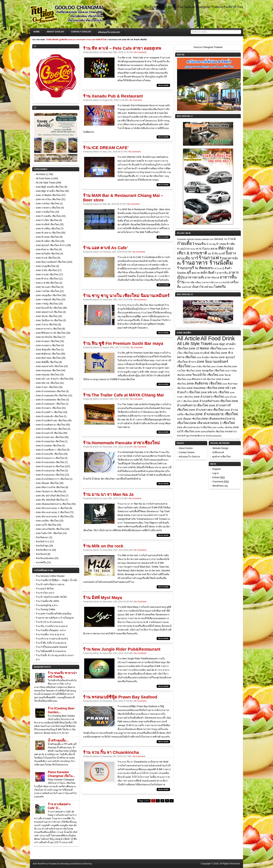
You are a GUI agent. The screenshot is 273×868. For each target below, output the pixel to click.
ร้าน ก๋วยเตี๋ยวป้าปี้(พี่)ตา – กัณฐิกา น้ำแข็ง (56, 580)
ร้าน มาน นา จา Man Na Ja (108, 494)
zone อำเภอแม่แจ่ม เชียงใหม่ (50, 471)
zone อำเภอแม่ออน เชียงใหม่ (50, 462)
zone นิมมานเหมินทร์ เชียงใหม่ (51, 262)
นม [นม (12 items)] (209, 254)
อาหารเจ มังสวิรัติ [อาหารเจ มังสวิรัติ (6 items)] (222, 282)
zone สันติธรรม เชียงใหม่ (48, 354)
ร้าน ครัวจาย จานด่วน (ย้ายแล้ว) (52, 639)
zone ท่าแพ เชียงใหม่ (46, 258)
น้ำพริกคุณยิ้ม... (58, 740)
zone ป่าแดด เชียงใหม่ (47, 274)
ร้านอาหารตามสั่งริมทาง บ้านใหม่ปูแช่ (55, 618)
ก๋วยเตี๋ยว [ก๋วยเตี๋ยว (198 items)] (186, 243)
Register (217, 469)
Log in (215, 473)
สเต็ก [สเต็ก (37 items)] (204, 273)
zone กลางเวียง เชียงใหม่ (48, 199)
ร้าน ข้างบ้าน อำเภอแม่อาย (49, 622)
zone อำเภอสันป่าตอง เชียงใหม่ (51, 429)
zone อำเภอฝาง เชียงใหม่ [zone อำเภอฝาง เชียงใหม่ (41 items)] (209, 397)
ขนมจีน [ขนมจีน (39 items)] (200, 244)
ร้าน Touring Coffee (45, 609)
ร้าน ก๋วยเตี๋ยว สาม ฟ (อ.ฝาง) (50, 634)
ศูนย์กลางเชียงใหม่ (222, 457)
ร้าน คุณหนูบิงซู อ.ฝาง (47, 605)
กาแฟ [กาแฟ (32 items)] (232, 239)
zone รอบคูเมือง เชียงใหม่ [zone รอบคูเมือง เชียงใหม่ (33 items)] (210, 371)
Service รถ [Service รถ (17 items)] (221, 239)
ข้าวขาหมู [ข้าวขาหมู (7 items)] (211, 244)
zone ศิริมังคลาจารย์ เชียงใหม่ (51, 333)
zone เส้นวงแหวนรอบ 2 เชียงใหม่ (52, 512)
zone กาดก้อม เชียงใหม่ (48, 204)
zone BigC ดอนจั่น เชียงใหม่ (50, 187)
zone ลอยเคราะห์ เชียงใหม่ (49, 312)
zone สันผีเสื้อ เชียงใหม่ (47, 362)
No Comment (140, 52)
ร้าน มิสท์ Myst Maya (103, 598)
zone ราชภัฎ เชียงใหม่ (47, 304)
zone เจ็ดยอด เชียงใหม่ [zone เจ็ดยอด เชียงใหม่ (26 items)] (189, 419)
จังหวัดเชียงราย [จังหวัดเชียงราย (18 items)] (198, 436)
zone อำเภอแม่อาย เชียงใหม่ (50, 466)
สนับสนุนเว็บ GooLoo (109, 32)
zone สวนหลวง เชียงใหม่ (48, 345)
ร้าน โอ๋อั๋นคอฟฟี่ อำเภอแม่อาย (51, 651)
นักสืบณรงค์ (218, 452)
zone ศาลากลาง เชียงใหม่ (49, 329)
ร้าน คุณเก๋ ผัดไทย (45, 589)
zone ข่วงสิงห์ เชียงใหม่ (47, 224)
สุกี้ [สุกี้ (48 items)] (189, 273)
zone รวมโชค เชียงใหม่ (47, 291)
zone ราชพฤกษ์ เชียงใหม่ (48, 300)
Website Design (220, 448)
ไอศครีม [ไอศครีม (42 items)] (220, 287)
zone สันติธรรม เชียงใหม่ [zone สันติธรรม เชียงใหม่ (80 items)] (204, 383)
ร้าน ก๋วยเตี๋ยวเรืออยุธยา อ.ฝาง (51, 630)
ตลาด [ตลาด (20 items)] (214, 249)
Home (36, 32)
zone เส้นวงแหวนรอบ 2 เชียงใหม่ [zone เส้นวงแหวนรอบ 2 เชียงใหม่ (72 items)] (212, 423)
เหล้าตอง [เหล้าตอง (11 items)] (209, 287)
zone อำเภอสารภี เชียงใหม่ (49, 433)
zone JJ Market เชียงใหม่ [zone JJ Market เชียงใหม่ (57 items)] (205, 348)
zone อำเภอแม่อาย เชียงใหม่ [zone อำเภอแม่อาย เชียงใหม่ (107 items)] (217, 414)
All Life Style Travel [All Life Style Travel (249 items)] (195, 344)
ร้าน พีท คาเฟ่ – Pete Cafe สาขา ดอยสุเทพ (122, 48)
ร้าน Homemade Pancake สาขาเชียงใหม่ (121, 443)
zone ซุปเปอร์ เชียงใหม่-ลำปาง (51, 245)
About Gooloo (55, 32)
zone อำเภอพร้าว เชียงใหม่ (49, 412)
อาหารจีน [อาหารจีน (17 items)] (222, 273)
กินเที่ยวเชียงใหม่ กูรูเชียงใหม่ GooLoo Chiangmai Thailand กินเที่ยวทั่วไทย (76, 40)
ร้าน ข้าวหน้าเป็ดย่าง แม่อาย (50, 584)
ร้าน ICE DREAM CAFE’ (106, 148)
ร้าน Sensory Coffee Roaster (50, 576)
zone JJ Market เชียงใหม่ (48, 195)
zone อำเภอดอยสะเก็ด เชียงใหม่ (52, 395)
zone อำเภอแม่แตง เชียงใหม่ (50, 475)
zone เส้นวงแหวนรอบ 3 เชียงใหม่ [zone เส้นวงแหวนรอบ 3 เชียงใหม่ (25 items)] (194, 427)
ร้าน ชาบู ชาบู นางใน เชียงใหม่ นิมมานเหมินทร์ (126, 296)
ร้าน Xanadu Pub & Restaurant (113, 96)
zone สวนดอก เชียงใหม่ (48, 341)
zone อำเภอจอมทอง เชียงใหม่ (51, 391)
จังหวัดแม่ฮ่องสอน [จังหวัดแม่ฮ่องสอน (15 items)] (214, 436)
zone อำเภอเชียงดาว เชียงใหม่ (51, 450)
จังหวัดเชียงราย (44, 550)
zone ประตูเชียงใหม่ (46, 266)
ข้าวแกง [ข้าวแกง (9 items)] (191, 249)
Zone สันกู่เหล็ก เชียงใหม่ (48, 350)
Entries (218, 478)
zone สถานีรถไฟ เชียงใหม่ (49, 337)
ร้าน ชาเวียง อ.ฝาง (45, 593)
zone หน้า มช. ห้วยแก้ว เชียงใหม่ (52, 379)
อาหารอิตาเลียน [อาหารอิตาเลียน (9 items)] (193, 282)
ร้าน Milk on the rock (103, 546)
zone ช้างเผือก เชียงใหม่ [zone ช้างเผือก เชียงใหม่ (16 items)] (207, 357)
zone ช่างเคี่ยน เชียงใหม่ (48, 229)
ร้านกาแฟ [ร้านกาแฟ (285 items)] (209, 258)
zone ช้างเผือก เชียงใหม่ (48, 241)
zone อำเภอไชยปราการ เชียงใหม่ (52, 479)
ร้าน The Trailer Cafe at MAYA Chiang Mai (123, 395)
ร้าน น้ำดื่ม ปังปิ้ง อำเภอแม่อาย (51, 643)
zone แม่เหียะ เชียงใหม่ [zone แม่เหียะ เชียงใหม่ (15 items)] (222, 427)
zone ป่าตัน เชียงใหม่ (46, 270)
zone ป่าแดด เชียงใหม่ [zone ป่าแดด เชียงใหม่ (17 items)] (221, 366)
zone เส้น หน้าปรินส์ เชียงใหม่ (50, 496)
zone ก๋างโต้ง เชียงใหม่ (47, 220)
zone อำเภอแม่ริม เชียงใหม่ (49, 454)
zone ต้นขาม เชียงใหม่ (47, 249)
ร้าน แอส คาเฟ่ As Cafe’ (105, 248)
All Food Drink (43, 178)
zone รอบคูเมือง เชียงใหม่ (49, 295)
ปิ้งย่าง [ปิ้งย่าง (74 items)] (231, 253)
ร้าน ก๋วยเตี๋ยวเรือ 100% (47, 601)
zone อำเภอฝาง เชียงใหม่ (48, 408)
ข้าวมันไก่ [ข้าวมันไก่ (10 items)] (182, 249)
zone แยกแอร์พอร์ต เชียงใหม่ (50, 529)
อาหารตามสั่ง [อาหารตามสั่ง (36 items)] (195, 277)
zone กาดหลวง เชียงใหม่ (48, 208)
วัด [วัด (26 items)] (196, 268)
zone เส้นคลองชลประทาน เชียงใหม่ (53, 504)
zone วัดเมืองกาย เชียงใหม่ (49, 320)
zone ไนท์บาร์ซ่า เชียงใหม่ (49, 533)
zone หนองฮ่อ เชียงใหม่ (47, 375)
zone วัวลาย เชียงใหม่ (47, 325)
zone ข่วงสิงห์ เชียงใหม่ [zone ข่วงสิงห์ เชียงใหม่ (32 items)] (207, 353)
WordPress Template (47, 864)
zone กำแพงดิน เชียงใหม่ (48, 216)
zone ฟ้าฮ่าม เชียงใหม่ (47, 279)
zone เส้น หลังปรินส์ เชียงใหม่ (50, 500)
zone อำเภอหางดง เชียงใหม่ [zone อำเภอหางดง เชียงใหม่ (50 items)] (206, 410)
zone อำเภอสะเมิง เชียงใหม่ (49, 416)
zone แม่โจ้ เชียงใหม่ (46, 525)
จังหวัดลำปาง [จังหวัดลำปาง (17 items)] (231, 432)
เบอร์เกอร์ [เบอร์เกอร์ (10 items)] (186, 287)
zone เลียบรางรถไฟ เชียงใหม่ (50, 487)
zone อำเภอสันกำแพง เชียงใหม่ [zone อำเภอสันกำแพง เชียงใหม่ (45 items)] (212, 401)
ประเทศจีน (41, 562)
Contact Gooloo (81, 32)
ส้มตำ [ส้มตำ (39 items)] (212, 273)
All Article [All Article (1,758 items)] (189, 338)
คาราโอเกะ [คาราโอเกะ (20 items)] (203, 249)
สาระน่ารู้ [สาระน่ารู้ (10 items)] (219, 268)
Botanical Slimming (83, 864)
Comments (220, 482)
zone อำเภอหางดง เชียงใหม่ (50, 437)
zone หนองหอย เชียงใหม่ (48, 370)
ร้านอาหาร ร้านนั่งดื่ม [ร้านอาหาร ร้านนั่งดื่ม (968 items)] (207, 263)
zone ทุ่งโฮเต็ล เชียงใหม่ (48, 254)
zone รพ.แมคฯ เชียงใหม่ (48, 287)
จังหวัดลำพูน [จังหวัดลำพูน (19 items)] (183, 436)
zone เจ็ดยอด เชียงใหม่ (47, 483)
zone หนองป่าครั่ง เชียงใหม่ (49, 366)
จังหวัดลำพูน (42, 546)
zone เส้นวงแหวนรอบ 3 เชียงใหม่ (52, 517)
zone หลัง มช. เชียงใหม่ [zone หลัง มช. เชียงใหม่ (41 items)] (215, 392)
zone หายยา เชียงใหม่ (47, 387)
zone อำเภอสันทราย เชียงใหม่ (51, 425)
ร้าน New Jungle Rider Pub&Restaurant (122, 649)
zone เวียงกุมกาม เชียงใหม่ (49, 491)
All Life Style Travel (45, 183)
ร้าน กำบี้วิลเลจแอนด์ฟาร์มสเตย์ (51, 647)
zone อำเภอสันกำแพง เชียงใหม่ (51, 421)
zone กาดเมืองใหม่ (45, 212)
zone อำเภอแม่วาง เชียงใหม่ (50, 458)
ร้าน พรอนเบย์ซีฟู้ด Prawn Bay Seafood (120, 697)
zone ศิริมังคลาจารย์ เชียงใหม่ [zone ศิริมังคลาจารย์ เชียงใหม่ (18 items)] (201, 379)
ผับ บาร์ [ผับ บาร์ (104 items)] (192, 258)
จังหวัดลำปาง (43, 542)
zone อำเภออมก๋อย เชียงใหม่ (50, 441)
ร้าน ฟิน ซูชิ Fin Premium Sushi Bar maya (123, 343)
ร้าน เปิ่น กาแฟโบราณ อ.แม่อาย (52, 626)
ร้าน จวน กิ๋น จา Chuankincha (111, 752)
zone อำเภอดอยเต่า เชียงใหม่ (50, 404)
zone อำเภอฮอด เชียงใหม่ (49, 446)
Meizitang (65, 864)
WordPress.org (220, 486)
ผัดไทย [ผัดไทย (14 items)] (181, 258)
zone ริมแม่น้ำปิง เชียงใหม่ (49, 308)
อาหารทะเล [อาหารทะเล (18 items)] (212, 278)
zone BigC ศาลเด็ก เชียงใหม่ (50, 191)
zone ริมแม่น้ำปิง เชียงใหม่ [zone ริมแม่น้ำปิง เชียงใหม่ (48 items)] (202, 375)
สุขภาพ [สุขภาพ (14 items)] (196, 273)
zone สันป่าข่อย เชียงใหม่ (48, 358)
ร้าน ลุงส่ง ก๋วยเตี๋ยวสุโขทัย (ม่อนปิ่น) (54, 614)
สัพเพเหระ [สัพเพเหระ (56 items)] (206, 268)
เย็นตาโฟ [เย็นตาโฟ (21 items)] (198, 287)
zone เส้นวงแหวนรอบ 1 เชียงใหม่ (52, 508)
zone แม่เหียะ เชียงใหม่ (47, 521)
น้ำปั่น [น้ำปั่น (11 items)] (215, 254)
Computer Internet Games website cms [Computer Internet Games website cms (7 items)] (195, 239)
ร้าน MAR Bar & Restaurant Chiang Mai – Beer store (123, 198)
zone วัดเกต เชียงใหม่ (47, 316)
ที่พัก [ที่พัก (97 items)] (222, 248)
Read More (163, 85)
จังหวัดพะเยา (42, 537)
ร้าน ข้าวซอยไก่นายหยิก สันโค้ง (51, 597)
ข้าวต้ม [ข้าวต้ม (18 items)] (231, 244)
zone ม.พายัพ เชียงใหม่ (47, 283)
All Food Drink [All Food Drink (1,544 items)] (218, 338)
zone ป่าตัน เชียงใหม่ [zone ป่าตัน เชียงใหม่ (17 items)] (201, 366)
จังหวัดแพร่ (41, 554)
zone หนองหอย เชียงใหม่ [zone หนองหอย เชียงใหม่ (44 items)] (202, 388)
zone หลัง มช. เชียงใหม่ (47, 383)
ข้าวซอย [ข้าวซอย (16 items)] (221, 244)
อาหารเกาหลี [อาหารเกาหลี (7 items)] (207, 282)
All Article (40, 174)
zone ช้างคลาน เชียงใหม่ (48, 233)
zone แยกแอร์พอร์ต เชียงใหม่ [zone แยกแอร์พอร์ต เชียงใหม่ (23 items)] (210, 432)
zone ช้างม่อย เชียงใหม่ (47, 237)
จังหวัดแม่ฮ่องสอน (45, 558)
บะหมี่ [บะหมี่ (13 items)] (222, 254)
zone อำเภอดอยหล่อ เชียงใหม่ (51, 400)
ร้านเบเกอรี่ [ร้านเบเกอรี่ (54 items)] (186, 268)
